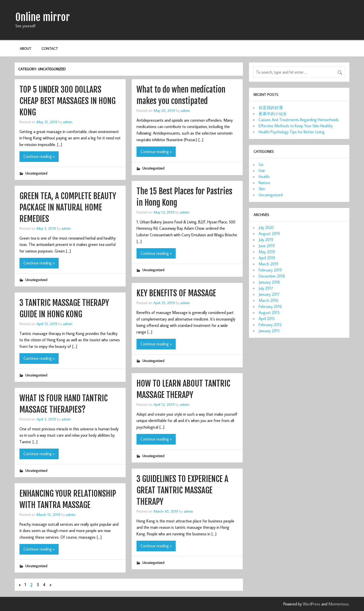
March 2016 (268, 300)
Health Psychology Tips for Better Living (292, 132)
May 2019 (267, 252)
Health (264, 177)
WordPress (312, 604)
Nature (264, 183)
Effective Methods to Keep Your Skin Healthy (296, 126)
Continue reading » (39, 156)
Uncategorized (36, 173)
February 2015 (270, 325)
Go (261, 164)
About (26, 48)
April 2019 (267, 258)
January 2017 (269, 294)
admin (68, 122)
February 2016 (270, 306)
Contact (50, 48)
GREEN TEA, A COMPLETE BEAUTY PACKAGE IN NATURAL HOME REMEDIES (68, 207)
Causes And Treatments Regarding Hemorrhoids (299, 120)
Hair (262, 171)
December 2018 (272, 276)
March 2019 (268, 264)
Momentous (338, 604)
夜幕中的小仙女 (273, 114)
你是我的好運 (271, 108)
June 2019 (267, 246)
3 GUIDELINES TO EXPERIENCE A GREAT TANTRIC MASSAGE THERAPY (182, 490)
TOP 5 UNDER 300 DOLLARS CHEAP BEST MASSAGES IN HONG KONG (67, 101)
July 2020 (266, 227)
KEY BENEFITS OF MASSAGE (176, 293)
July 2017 (266, 288)
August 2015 (269, 312)
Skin (262, 189)
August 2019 (269, 234)
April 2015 (267, 319)
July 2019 (266, 240)
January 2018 (269, 282)
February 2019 (270, 270)
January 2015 (269, 331)
